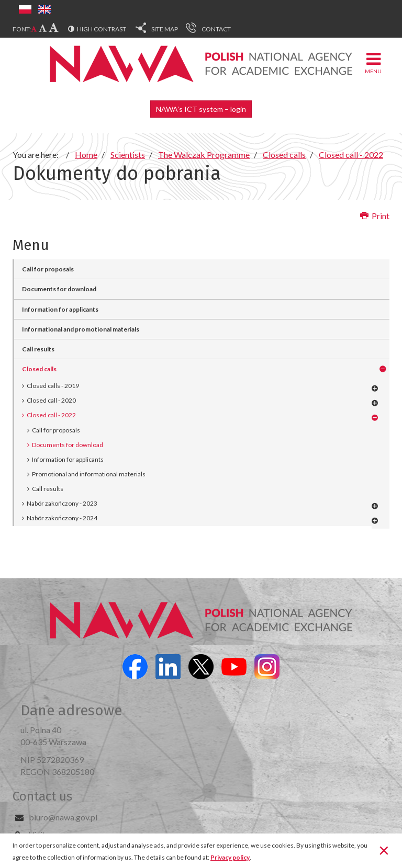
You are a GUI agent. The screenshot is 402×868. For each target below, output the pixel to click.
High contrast (102, 29)
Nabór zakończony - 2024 (62, 518)
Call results (38, 349)
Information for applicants (60, 309)
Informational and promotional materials (81, 329)
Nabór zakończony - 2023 (62, 503)
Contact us (42, 796)
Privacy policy (230, 857)
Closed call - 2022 (51, 415)
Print (375, 216)
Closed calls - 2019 (53, 386)
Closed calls (39, 369)
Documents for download (59, 289)
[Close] (384, 850)
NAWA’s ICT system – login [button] (201, 109)
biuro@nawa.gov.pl (63, 817)
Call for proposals (48, 269)
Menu (373, 62)
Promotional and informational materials (89, 474)
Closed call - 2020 (51, 400)
